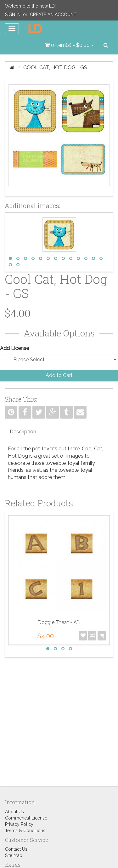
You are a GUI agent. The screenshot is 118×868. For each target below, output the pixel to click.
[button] (70, 45)
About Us (14, 812)
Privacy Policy (19, 824)
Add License (14, 348)
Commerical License (26, 818)
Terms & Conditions (25, 831)
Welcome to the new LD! (30, 6)
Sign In (13, 14)
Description (23, 432)
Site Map (14, 855)
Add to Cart (59, 375)
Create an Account (53, 14)
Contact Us (16, 849)
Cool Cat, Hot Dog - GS (55, 68)
